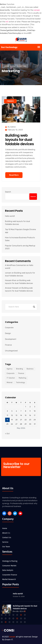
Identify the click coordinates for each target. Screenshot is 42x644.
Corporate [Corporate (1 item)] (11, 373)
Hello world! (10, 216)
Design (8, 333)
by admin (11, 127)
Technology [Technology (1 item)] (20, 382)
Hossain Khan (11, 280)
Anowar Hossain (12, 288)
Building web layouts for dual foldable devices (20, 140)
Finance (10, 101)
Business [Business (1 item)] (30, 369)
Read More (14, 175)
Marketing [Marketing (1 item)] (22, 378)
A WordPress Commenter (16, 265)
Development (11, 339)
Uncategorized (11, 351)
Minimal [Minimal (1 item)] (9, 382)
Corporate (9, 328)
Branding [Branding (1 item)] (19, 369)
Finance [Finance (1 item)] (21, 373)
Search (8, 192)
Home (6, 66)
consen (8, 273)
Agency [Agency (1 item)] (10, 369)
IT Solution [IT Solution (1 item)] (11, 378)
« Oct (7, 434)
